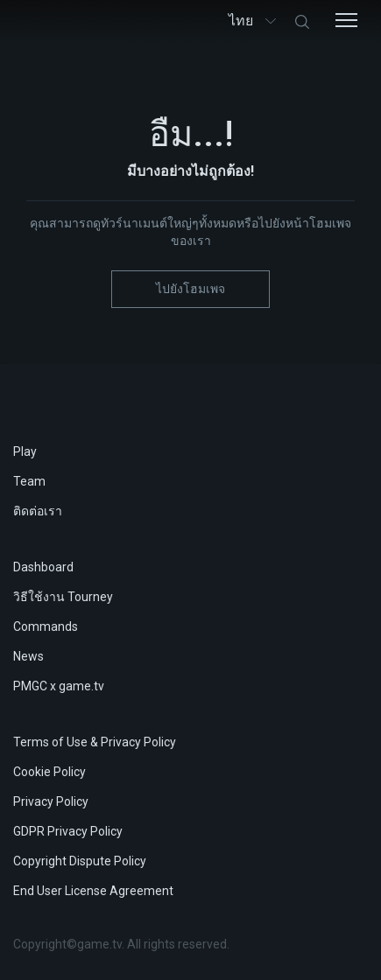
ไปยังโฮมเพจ (190, 289)
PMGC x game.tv (59, 686)
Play (25, 451)
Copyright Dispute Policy (80, 861)
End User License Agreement (93, 891)
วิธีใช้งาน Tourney (63, 597)
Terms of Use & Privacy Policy (95, 742)
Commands (46, 626)
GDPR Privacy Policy (68, 831)
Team (29, 481)
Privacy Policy (51, 801)
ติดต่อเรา (38, 511)
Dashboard (43, 567)
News (28, 656)
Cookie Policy (49, 772)
